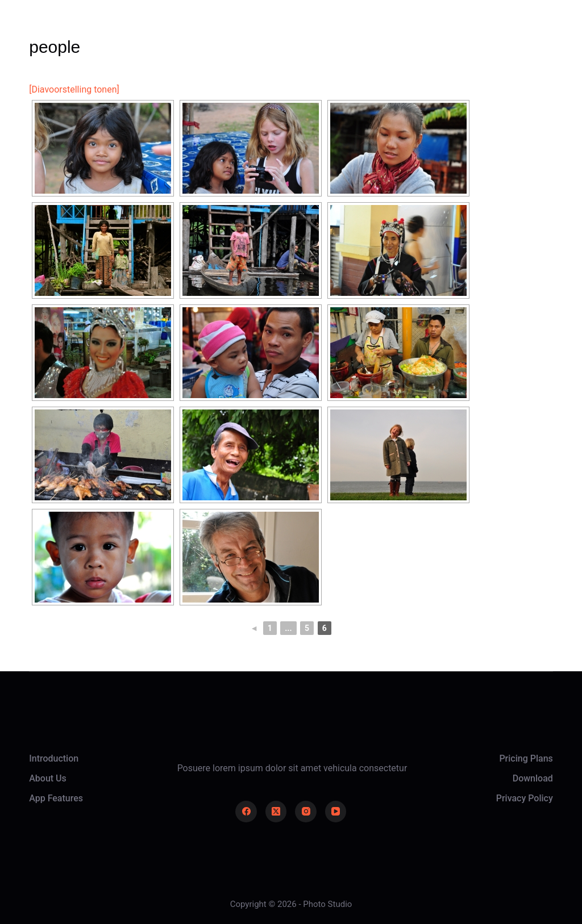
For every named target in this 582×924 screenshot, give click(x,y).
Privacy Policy (525, 798)
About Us (48, 778)
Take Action (518, 34)
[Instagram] (306, 812)
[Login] (456, 34)
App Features (56, 798)
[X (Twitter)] (276, 812)
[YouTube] (336, 812)
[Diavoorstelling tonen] (74, 89)
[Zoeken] (425, 34)
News (351, 34)
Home (163, 34)
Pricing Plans (526, 758)
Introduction (54, 758)
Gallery (227, 34)
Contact (415, 34)
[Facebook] (246, 812)
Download (533, 778)
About (290, 34)
